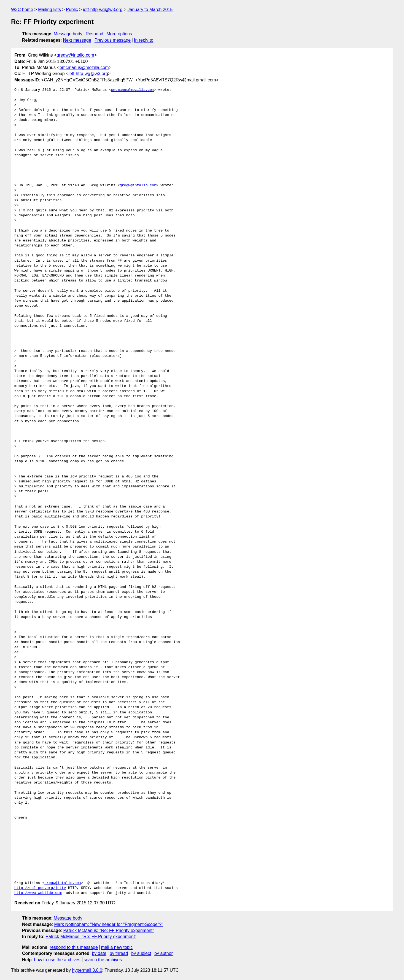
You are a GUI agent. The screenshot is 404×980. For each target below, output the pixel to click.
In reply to (144, 40)
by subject (141, 953)
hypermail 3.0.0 (87, 970)
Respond (95, 34)
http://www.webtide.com (38, 893)
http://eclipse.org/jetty (40, 888)
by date (99, 953)
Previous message (113, 40)
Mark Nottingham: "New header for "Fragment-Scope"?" (109, 924)
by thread (119, 953)
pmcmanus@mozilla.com (84, 67)
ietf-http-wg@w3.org (103, 10)
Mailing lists (49, 10)
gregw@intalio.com (75, 55)
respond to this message (74, 947)
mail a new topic (117, 947)
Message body (68, 34)
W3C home (22, 10)
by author (164, 953)
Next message (77, 40)
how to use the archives (57, 960)
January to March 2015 (150, 10)
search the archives (103, 960)
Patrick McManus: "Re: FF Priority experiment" (109, 930)
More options (119, 34)
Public (72, 10)
